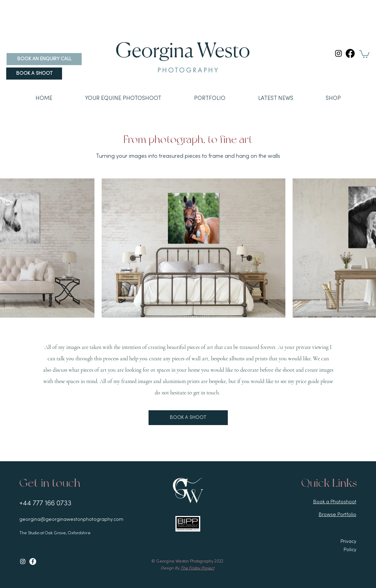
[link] (364, 54)
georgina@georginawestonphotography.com (71, 520)
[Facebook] (350, 53)
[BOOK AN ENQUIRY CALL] (44, 59)
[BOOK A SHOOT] (34, 74)
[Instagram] (338, 53)
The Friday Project (197, 568)
